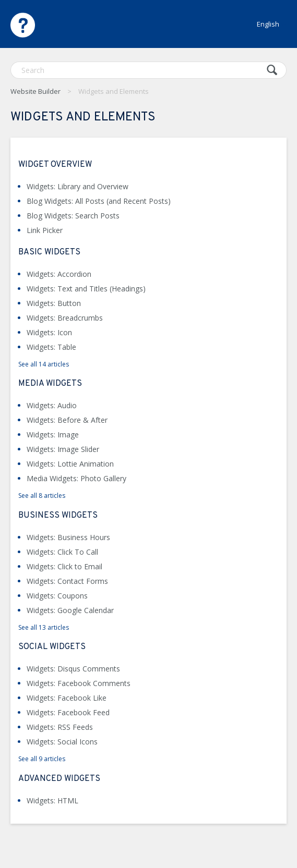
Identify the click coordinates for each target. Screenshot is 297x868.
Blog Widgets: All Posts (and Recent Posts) (99, 201)
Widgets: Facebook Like (67, 698)
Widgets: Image (53, 435)
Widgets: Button (54, 303)
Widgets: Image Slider (63, 449)
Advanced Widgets (59, 779)
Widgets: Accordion (59, 274)
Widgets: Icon (49, 332)
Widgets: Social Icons (62, 742)
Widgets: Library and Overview (78, 186)
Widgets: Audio (52, 405)
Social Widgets (52, 647)
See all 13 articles (44, 627)
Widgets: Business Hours (68, 537)
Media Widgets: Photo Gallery (76, 478)
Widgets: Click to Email (64, 566)
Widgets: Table (51, 347)
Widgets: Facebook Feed (68, 712)
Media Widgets (50, 384)
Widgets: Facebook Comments (79, 683)
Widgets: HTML (52, 800)
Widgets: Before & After (67, 420)
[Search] (148, 70)
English (268, 24)
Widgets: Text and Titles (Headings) (86, 289)
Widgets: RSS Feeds (60, 727)
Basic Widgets (49, 252)
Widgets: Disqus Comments (73, 669)
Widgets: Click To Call (62, 552)
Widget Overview (55, 165)
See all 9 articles (42, 759)
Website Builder (35, 91)
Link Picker (45, 230)
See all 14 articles (44, 364)
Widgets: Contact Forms (67, 581)
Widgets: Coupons (57, 596)
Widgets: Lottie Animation (70, 464)
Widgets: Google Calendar (70, 610)
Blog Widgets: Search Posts (73, 216)
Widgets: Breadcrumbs (65, 318)
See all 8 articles (42, 496)
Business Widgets (58, 516)
